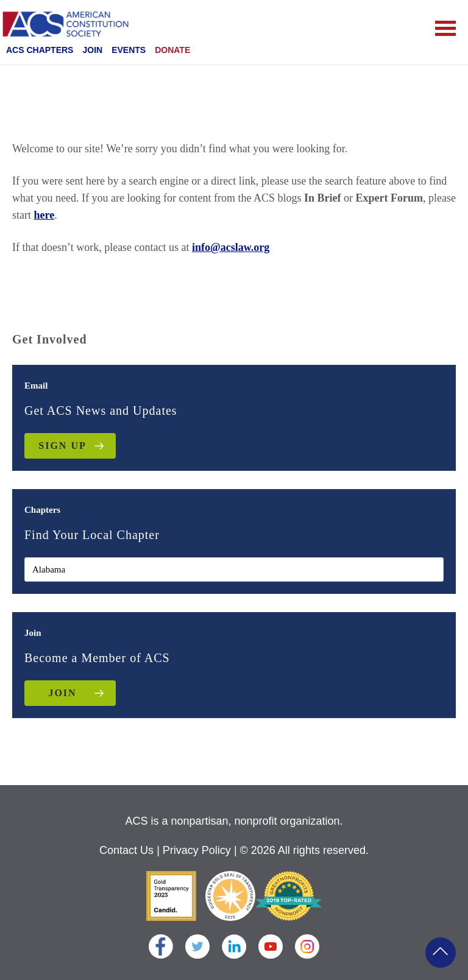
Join (92, 50)
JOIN (62, 693)
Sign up (62, 446)
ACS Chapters (40, 50)
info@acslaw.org (231, 247)
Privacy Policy (197, 850)
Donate (172, 50)
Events (129, 50)
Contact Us (126, 850)
